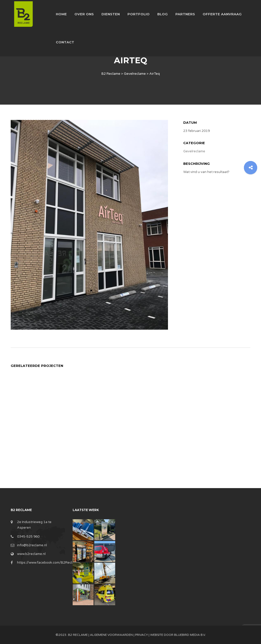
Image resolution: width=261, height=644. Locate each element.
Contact (65, 42)
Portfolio (139, 14)
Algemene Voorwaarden (111, 635)
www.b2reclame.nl (31, 554)
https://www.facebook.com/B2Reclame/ (49, 563)
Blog (162, 14)
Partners (185, 14)
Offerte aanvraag (222, 14)
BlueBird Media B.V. (190, 635)
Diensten (111, 14)
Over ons (84, 14)
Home (61, 14)
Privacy (141, 635)
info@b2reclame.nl (32, 545)
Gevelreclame (194, 151)
